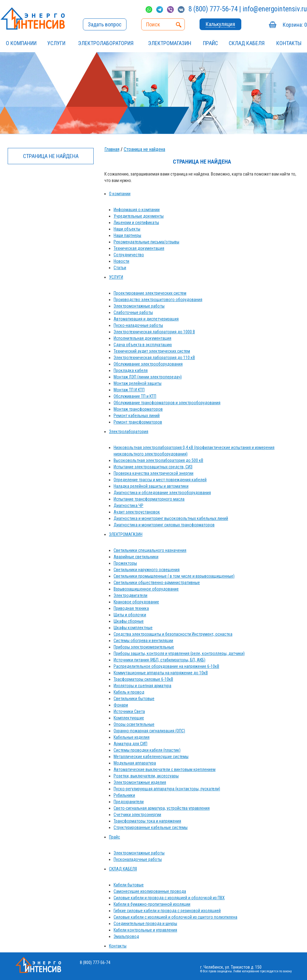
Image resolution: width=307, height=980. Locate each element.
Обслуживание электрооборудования (148, 364)
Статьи (120, 268)
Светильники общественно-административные (157, 583)
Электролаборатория (106, 43)
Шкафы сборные (129, 621)
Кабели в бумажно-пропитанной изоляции (152, 904)
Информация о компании (137, 210)
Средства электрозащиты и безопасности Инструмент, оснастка (173, 634)
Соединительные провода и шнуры (145, 924)
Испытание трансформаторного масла (149, 499)
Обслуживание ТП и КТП (135, 396)
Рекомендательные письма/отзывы (146, 242)
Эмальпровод (126, 936)
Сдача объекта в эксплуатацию (143, 345)
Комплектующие (129, 718)
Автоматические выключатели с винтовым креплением (165, 769)
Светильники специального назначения (150, 550)
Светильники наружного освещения (147, 570)
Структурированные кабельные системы (151, 827)
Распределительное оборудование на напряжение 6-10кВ (166, 666)
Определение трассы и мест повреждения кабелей (160, 480)
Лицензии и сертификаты (136, 223)
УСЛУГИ (56, 43)
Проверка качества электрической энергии (153, 473)
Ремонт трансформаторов (138, 422)
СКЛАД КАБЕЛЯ (247, 43)
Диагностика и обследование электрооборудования (162, 493)
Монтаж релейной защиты (138, 383)
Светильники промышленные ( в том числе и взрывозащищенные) (174, 576)
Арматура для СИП (130, 744)
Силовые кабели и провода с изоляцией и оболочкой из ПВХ (169, 898)
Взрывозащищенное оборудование (146, 589)
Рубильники (124, 795)
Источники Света (129, 711)
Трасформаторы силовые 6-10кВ (143, 679)
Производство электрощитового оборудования (158, 300)
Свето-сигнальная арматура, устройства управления (162, 808)
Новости (121, 261)
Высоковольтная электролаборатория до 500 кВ (158, 460)
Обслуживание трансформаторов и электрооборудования (167, 403)
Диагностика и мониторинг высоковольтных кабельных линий (171, 518)
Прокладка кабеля (131, 370)
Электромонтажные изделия (140, 782)
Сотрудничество (129, 255)
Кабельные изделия (132, 737)
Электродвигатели (130, 595)
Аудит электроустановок (137, 512)
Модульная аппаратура (135, 763)
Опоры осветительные (134, 724)
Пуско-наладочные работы (138, 325)
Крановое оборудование (136, 602)
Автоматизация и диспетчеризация (146, 319)
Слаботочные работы (133, 312)
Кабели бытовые (129, 885)
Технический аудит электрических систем (152, 351)
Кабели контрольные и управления (145, 930)
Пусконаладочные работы (138, 859)
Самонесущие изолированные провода (150, 891)
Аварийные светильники (136, 557)
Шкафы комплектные (133, 628)
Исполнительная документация (142, 338)
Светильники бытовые (134, 699)
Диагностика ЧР (128, 505)
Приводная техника (131, 608)
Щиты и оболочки (130, 615)
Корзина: (295, 25)
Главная (112, 149)
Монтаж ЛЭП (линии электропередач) (148, 377)
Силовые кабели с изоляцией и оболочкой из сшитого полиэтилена (175, 917)
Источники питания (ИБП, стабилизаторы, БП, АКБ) (159, 660)
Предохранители (129, 802)
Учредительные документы (139, 216)
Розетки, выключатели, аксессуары (146, 776)
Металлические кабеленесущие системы (151, 757)
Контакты (289, 43)
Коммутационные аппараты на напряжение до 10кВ (161, 673)
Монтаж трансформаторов (138, 409)
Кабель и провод (129, 692)
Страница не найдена (144, 149)
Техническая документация (139, 248)
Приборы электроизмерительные (144, 647)
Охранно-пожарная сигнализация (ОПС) (149, 731)
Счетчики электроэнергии (137, 815)
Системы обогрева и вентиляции (143, 641)
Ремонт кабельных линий (137, 416)
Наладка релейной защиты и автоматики (151, 486)
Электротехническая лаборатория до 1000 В (154, 332)
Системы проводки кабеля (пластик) (147, 750)
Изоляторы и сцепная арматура (142, 686)
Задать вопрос (105, 24)
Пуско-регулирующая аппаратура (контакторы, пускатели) (167, 789)
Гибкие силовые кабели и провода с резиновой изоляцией (167, 911)
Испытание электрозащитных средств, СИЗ (153, 467)
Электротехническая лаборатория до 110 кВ (154, 358)
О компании (21, 43)
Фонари (121, 705)
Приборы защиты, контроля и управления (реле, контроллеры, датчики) (179, 653)
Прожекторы (125, 563)
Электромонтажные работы (139, 306)
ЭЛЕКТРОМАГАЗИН (170, 43)
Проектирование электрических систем (150, 293)
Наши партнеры (127, 235)
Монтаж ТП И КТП (129, 390)
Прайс (210, 43)
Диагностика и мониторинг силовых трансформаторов (164, 525)
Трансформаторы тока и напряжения (147, 821)
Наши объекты (127, 229)
